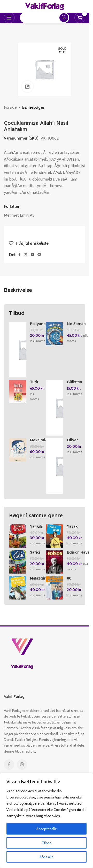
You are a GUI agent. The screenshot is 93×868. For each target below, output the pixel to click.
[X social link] (26, 255)
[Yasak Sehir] (55, 536)
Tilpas (47, 843)
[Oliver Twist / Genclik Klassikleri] (55, 466)
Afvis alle (47, 857)
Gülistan (75, 382)
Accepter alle (47, 829)
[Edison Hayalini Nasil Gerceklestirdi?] (55, 562)
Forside (10, 107)
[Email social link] (33, 255)
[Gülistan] (55, 408)
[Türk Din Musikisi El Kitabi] (18, 392)
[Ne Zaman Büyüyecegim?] (55, 334)
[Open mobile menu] (9, 18)
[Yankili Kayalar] (18, 536)
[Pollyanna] (18, 350)
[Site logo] (45, 6)
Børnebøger (33, 107)
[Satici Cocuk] (18, 562)
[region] (47, 821)
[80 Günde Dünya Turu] (55, 588)
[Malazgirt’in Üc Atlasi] (18, 588)
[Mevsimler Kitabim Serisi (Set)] (18, 450)
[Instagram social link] (22, 764)
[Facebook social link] (19, 255)
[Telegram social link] (39, 255)
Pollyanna (39, 324)
